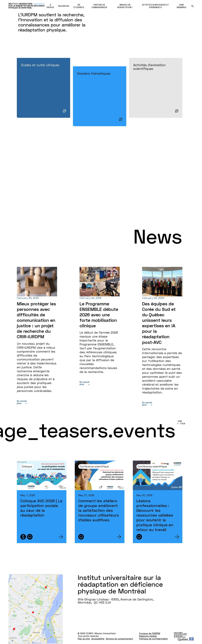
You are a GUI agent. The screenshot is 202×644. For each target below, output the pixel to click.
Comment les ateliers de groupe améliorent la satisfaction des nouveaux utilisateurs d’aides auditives (98, 510)
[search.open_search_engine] (193, 6)
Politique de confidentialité (153, 639)
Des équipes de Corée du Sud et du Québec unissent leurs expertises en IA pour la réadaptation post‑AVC (159, 323)
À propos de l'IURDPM (150, 633)
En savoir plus (22, 402)
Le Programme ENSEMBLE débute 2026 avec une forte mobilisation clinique (99, 315)
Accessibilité (98, 639)
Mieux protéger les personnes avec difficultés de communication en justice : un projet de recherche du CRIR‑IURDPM (36, 320)
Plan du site (84, 639)
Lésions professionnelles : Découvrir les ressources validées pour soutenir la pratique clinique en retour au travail (155, 515)
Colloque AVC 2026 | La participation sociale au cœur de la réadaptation (41, 508)
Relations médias (148, 636)
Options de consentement (119, 639)
